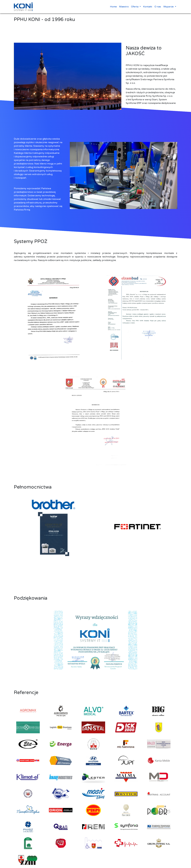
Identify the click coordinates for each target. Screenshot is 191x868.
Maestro (124, 7)
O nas (158, 7)
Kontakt (148, 7)
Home (113, 7)
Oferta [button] (135, 7)
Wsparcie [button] (169, 7)
